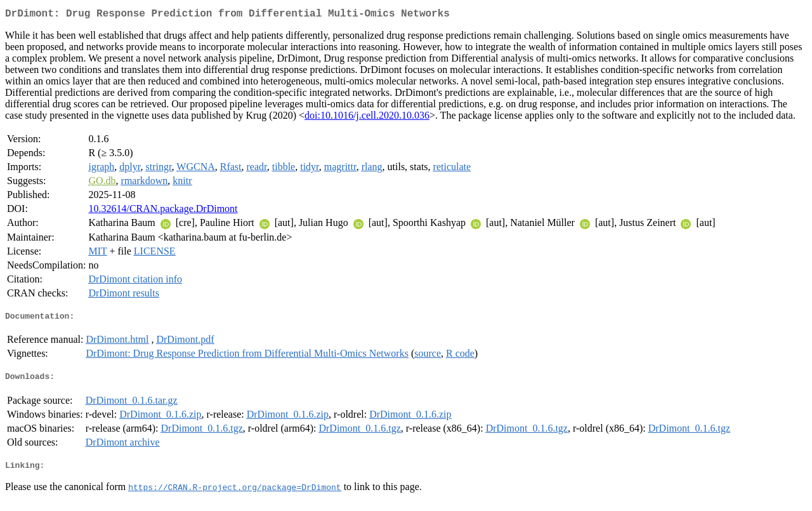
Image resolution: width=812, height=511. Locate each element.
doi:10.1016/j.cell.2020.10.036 (367, 118)
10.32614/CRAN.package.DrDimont (163, 211)
